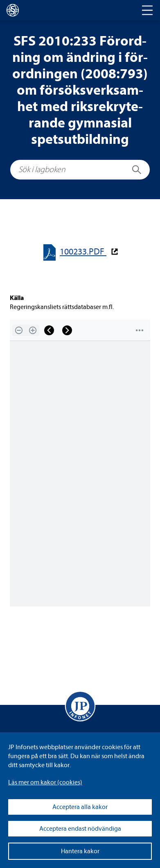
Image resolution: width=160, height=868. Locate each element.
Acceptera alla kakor (80, 807)
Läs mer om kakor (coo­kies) (45, 782)
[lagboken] (13, 10)
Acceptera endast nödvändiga (80, 829)
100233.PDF (83, 252)
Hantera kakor (80, 851)
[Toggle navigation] (147, 10)
